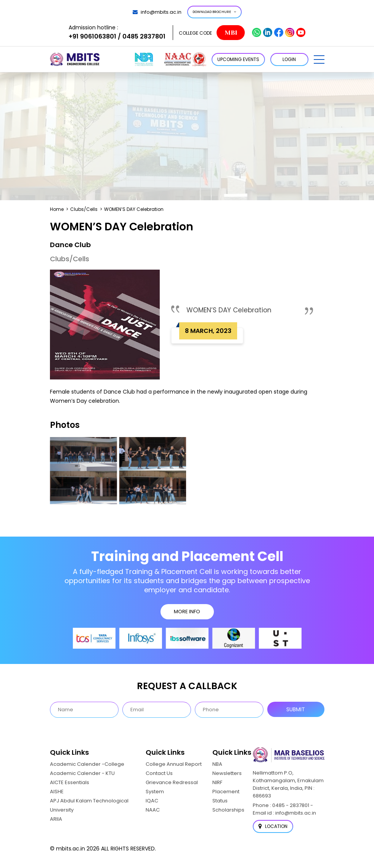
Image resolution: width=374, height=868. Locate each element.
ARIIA (56, 819)
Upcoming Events (238, 59)
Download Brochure (214, 12)
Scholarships (228, 810)
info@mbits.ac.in (157, 12)
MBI (231, 33)
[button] (319, 59)
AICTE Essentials (70, 782)
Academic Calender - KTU (82, 773)
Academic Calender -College (87, 764)
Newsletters (227, 773)
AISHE (57, 792)
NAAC (153, 810)
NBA (217, 764)
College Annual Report (174, 764)
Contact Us (159, 773)
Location (273, 826)
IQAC (152, 801)
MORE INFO (187, 612)
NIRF (217, 782)
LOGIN (289, 59)
